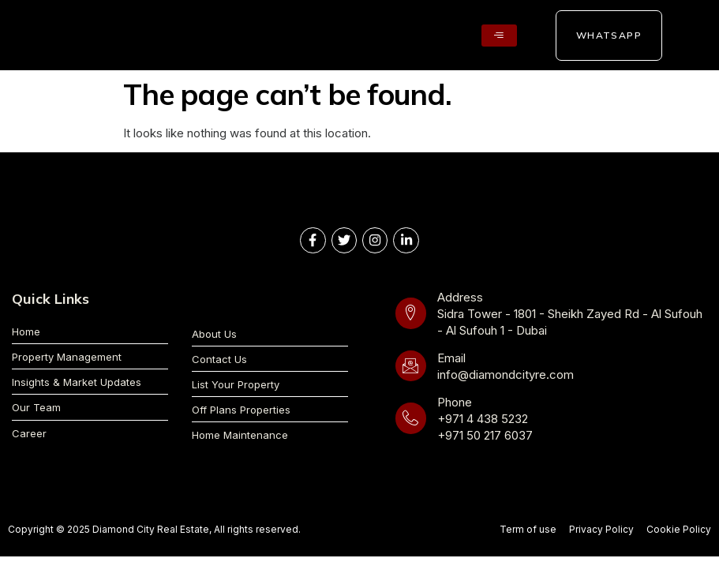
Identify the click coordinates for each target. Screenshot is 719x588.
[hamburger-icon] (499, 35)
